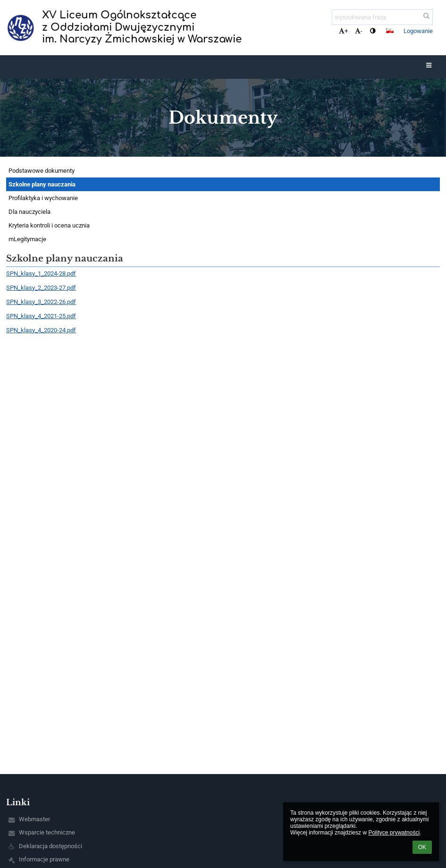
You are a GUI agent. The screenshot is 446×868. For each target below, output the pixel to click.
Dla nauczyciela (29, 212)
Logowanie (418, 31)
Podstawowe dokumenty (42, 171)
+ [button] (343, 31)
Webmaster (34, 819)
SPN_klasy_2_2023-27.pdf (41, 288)
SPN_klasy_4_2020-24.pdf (41, 330)
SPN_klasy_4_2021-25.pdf (41, 316)
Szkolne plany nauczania (42, 184)
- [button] (359, 31)
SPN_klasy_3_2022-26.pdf (41, 302)
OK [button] (422, 847)
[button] (390, 31)
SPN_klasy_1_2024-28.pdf (41, 274)
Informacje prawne (44, 859)
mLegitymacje (27, 239)
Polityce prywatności (394, 833)
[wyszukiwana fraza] (382, 17)
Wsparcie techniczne (47, 832)
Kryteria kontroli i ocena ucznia (49, 225)
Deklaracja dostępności (50, 846)
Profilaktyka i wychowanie (43, 198)
